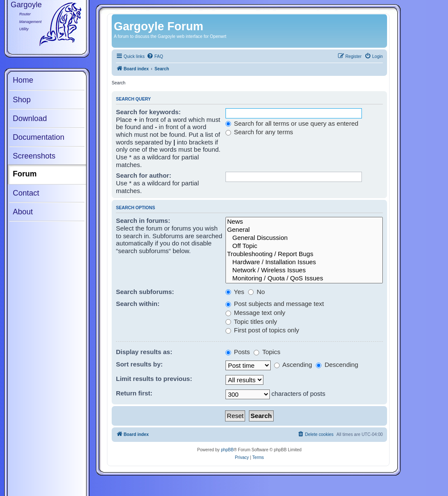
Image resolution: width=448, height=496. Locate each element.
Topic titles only (251, 322)
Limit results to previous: (154, 379)
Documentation (39, 137)
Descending (337, 365)
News (304, 222)
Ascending (293, 365)
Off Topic (304, 246)
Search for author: (144, 175)
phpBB (227, 450)
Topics (267, 352)
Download (30, 118)
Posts (238, 352)
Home (23, 80)
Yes (235, 292)
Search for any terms (259, 132)
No (256, 292)
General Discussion (304, 238)
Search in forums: (143, 221)
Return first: (134, 393)
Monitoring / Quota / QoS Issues (304, 278)
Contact (26, 193)
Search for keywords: (148, 112)
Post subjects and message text (275, 304)
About (23, 212)
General (304, 230)
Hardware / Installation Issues (304, 262)
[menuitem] (155, 57)
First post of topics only (262, 330)
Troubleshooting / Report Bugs (304, 254)
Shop (22, 100)
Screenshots (34, 156)
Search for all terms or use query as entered (292, 123)
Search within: (138, 304)
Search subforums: (145, 292)
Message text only (256, 313)
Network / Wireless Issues (304, 270)
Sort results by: (139, 364)
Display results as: (144, 352)
